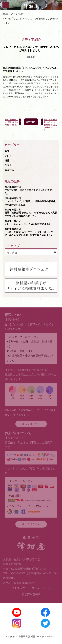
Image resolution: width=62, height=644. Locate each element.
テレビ (8, 156)
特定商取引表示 (31, 595)
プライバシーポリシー (45, 588)
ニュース (9, 170)
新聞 (7, 151)
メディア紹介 (17, 14)
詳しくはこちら (31, 424)
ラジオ (8, 165)
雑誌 (7, 161)
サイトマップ (17, 588)
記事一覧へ (31, 122)
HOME (5, 14)
